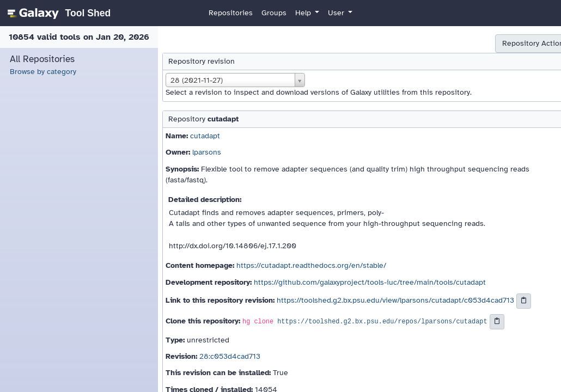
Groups (274, 13)
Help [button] (304, 13)
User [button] (337, 13)
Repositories (231, 13)
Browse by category (43, 72)
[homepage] (57, 13)
